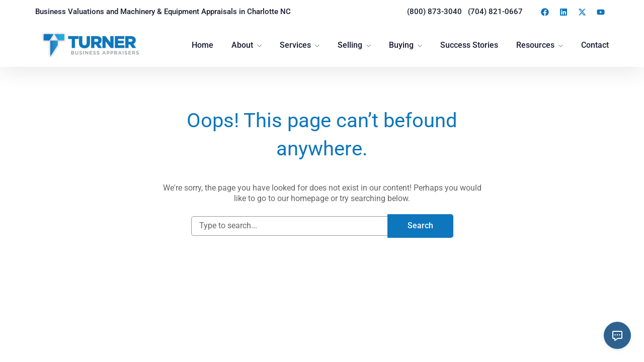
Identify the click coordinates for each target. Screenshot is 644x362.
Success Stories (469, 45)
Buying (401, 45)
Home (203, 45)
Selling (350, 45)
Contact (595, 45)
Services (295, 45)
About (242, 45)
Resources (535, 45)
